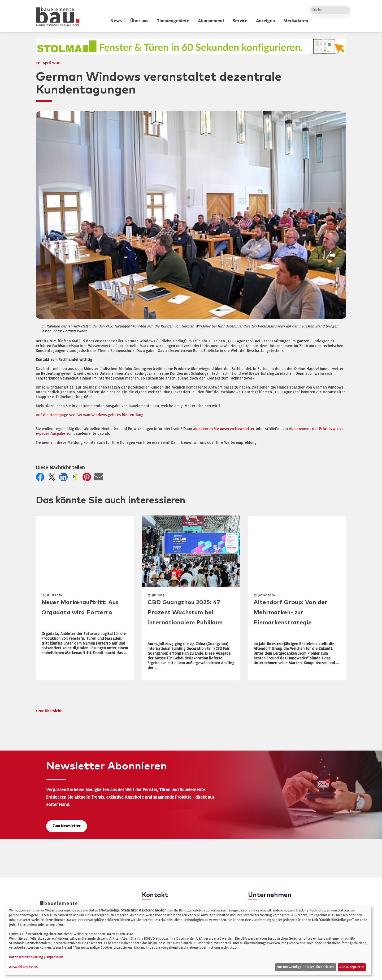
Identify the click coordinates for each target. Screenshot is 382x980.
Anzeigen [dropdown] (265, 21)
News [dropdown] (116, 21)
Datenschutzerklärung (26, 957)
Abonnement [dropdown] (211, 21)
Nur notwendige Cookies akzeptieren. (305, 967)
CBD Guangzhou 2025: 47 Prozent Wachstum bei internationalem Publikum (185, 613)
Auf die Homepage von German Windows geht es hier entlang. (90, 415)
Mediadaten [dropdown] (296, 21)
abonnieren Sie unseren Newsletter (224, 429)
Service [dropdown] (240, 21)
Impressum (55, 957)
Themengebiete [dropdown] (173, 21)
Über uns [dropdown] (139, 21)
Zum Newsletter (67, 826)
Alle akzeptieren (352, 967)
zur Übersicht (50, 711)
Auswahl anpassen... (24, 967)
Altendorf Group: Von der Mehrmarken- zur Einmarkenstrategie (290, 613)
